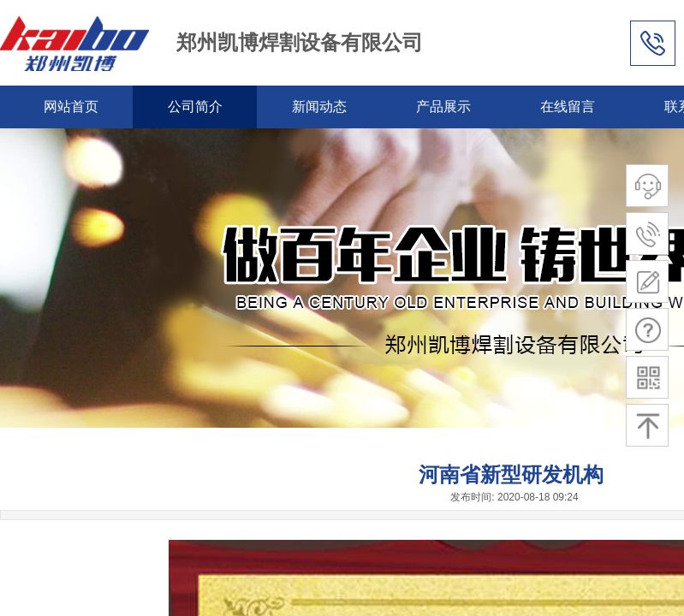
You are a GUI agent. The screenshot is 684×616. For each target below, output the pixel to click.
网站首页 (71, 107)
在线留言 (568, 107)
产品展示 (443, 107)
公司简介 (195, 107)
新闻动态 (319, 107)
